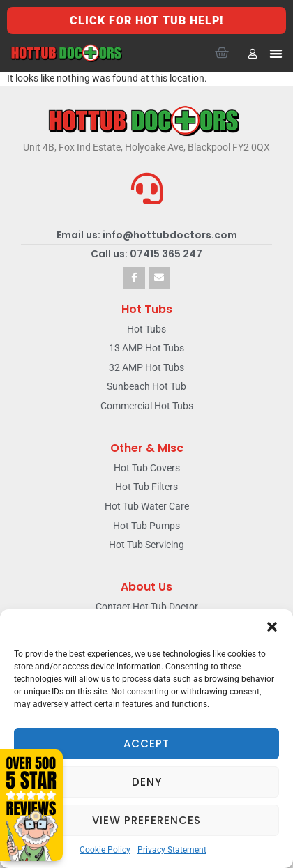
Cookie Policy (105, 850)
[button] (272, 627)
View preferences (146, 820)
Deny (147, 782)
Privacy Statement (172, 850)
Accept (146, 744)
